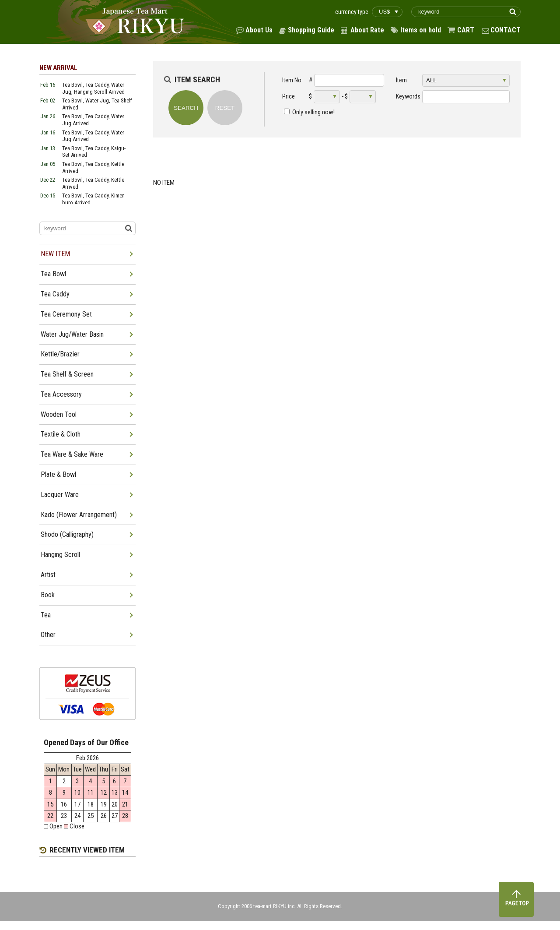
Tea (46, 615)
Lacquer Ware (60, 495)
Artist (48, 575)
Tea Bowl (53, 274)
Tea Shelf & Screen (67, 374)
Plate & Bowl (58, 474)
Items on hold (421, 30)
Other (48, 635)
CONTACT (506, 30)
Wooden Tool (59, 414)
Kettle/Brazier (60, 354)
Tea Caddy (55, 294)
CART (466, 30)
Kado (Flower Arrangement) (79, 515)
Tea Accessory (61, 394)
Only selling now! (313, 112)
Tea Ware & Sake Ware (72, 454)
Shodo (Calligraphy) (67, 534)
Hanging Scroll (60, 555)
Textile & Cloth (61, 434)
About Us (259, 30)
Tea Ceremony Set (66, 314)
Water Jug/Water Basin (72, 334)
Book (48, 595)
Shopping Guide (311, 30)
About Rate (367, 30)
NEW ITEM (55, 254)
